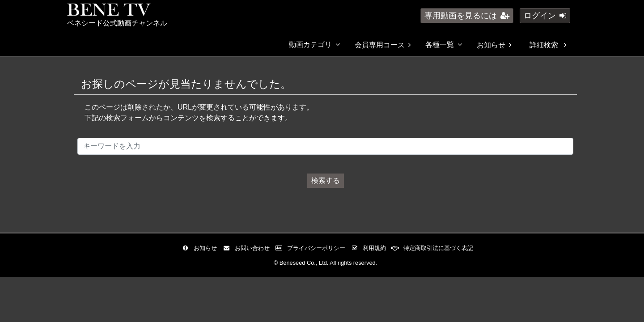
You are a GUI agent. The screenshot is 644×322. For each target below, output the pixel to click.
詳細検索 (548, 45)
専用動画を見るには (467, 16)
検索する (326, 180)
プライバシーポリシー (312, 248)
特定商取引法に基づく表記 (434, 248)
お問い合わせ (248, 248)
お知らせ (494, 45)
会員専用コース (383, 45)
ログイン (545, 16)
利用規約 (371, 248)
